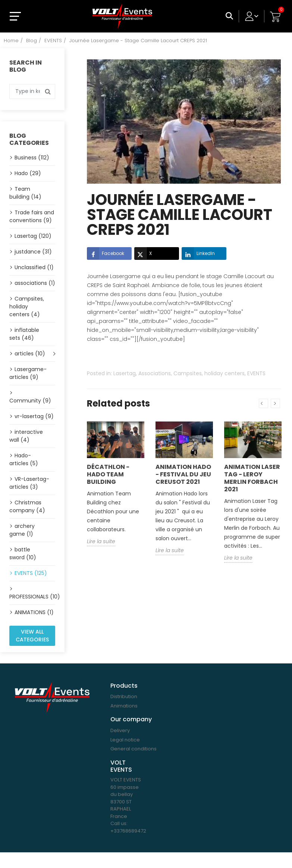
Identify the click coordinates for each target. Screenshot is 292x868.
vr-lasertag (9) (34, 416)
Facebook (106, 253)
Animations (124, 706)
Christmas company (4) (27, 506)
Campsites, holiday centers (209, 373)
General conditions (134, 749)
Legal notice (125, 740)
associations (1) (35, 283)
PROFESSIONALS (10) (32, 597)
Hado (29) (28, 173)
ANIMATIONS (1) (34, 612)
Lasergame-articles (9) (28, 373)
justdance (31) (33, 252)
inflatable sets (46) (24, 334)
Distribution (124, 696)
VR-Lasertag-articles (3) (29, 483)
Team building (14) (25, 193)
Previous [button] (263, 403)
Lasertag (125, 373)
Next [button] (275, 403)
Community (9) (30, 401)
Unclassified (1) (34, 267)
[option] (116, 490)
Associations (155, 373)
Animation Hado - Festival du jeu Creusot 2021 (183, 474)
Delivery (120, 730)
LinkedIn (198, 253)
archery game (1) (22, 530)
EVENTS (256, 373)
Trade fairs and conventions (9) (32, 216)
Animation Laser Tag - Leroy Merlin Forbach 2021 (252, 478)
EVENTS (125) (31, 573)
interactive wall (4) (26, 436)
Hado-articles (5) (24, 459)
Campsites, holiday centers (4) (27, 307)
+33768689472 (128, 831)
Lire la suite (101, 541)
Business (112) (32, 158)
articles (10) (30, 354)
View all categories (32, 636)
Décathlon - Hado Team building (108, 474)
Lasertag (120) (33, 236)
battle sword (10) (23, 553)
